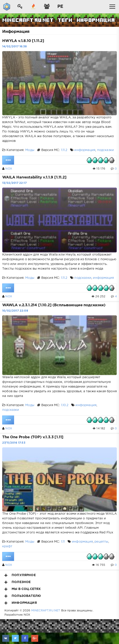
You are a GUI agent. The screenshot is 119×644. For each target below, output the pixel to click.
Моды (30, 150)
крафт (7, 546)
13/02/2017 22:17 (14, 183)
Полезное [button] (18, 582)
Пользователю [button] (23, 596)
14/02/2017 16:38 (15, 47)
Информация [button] (21, 603)
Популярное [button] (20, 575)
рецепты (101, 542)
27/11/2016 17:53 (14, 443)
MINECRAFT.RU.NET (46, 611)
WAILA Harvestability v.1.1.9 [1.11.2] (34, 177)
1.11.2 (64, 150)
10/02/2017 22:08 (15, 311)
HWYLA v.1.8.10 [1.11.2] (23, 41)
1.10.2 (65, 405)
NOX (9, 169)
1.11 (63, 542)
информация (85, 150)
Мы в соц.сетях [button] (23, 589)
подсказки (106, 150)
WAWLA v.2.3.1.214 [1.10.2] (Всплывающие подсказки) (54, 305)
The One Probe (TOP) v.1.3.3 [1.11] (33, 437)
